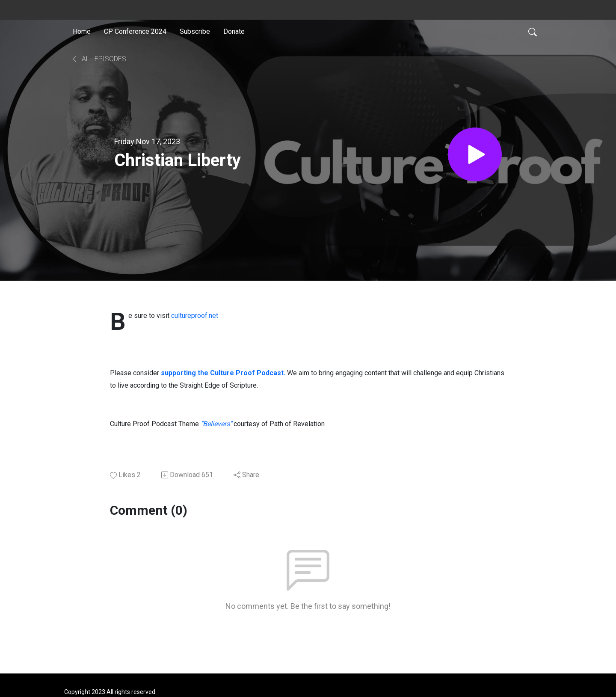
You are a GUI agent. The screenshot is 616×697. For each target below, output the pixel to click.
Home (82, 31)
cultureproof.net (195, 316)
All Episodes (99, 59)
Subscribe (195, 31)
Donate (234, 31)
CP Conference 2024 (135, 31)
